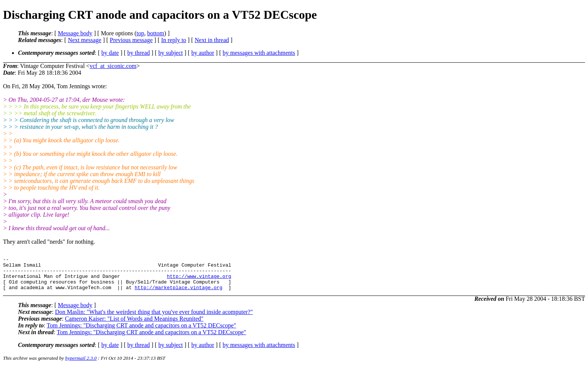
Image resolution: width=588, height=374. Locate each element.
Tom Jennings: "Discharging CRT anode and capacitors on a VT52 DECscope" (142, 332)
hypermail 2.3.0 (81, 365)
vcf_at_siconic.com (113, 66)
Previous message (131, 40)
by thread (139, 53)
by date (110, 53)
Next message (85, 40)
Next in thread (212, 40)
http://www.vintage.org (199, 280)
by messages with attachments (259, 53)
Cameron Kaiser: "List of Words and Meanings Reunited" (134, 325)
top (140, 33)
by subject (170, 53)
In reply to (174, 40)
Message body (75, 33)
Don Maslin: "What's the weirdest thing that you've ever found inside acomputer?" (154, 319)
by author (203, 53)
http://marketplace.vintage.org (178, 294)
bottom (155, 33)
